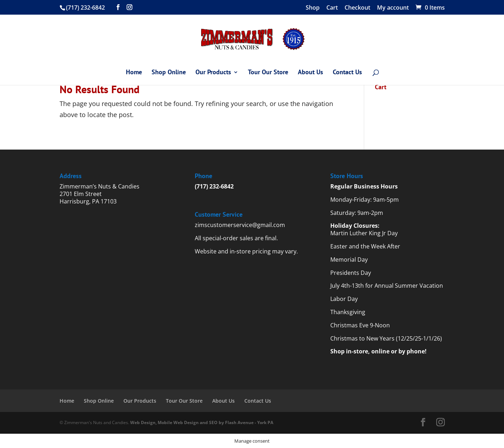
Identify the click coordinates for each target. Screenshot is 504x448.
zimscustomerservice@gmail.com (240, 225)
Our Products (213, 73)
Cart (332, 8)
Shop (313, 8)
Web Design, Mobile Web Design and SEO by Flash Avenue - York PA (202, 422)
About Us (310, 73)
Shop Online (169, 73)
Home (134, 73)
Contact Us (347, 73)
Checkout (357, 8)
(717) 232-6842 (214, 186)
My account (393, 8)
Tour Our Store (268, 73)
